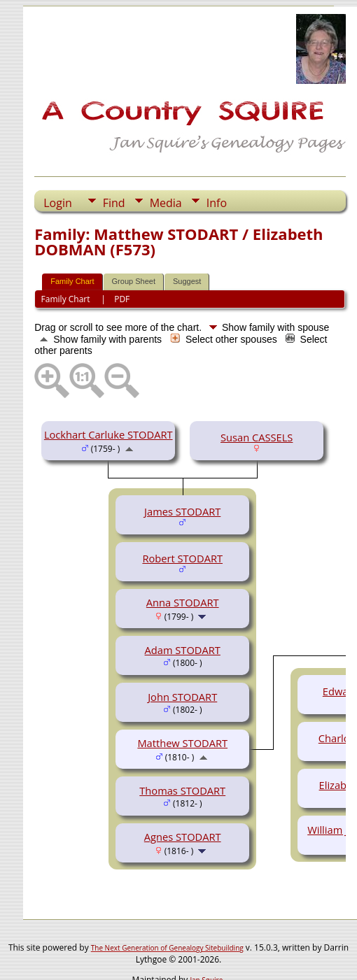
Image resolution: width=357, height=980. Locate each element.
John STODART (182, 697)
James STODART (182, 511)
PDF (122, 299)
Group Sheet (134, 281)
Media (166, 203)
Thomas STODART (182, 790)
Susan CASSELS (257, 437)
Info (217, 203)
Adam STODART (183, 650)
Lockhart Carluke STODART (108, 434)
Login (58, 203)
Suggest (187, 281)
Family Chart (72, 281)
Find (114, 203)
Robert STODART (182, 558)
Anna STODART (183, 602)
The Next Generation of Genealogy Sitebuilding (167, 948)
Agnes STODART (183, 837)
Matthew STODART (182, 743)
